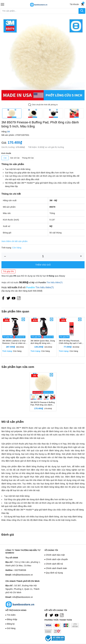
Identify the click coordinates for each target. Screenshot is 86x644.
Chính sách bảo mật (55, 560)
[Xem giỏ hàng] (82, 4)
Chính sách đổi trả (54, 569)
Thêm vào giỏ (43, 265)
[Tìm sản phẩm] (40, 11)
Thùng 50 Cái (28, 158)
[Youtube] (14, 298)
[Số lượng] (43, 256)
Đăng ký (11, 629)
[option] (43, 59)
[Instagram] (19, 298)
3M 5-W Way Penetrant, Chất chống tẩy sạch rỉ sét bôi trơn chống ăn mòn (70, 345)
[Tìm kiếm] (82, 11)
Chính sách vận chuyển (57, 565)
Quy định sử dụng (54, 578)
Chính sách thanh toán (56, 574)
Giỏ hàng (11, 634)
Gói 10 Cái (15, 158)
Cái (5, 158)
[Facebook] (3, 298)
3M (9, 132)
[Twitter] (8, 298)
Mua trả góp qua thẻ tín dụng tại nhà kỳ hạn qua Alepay (33, 276)
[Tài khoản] (74, 4)
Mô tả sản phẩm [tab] (13, 427)
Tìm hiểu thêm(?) (55, 282)
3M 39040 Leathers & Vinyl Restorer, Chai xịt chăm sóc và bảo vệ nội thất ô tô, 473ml (14, 345)
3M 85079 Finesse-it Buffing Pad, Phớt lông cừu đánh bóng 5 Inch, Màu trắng (43, 409)
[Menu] (2, 4)
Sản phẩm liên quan (15, 311)
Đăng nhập (12, 625)
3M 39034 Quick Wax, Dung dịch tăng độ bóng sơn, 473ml (43, 345)
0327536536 (20, 576)
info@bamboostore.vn (23, 580)
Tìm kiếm (11, 620)
